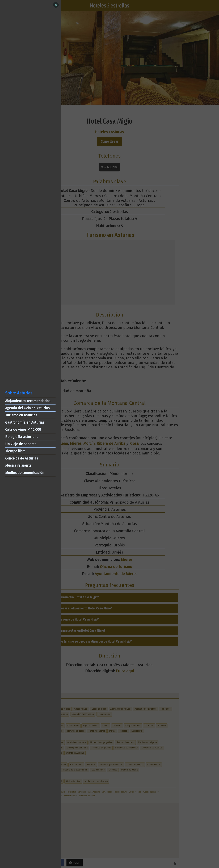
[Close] (56, 5)
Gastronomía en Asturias (25, 422)
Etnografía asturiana (22, 437)
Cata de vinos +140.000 (23, 429)
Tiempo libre (15, 451)
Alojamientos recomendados (28, 401)
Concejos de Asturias (22, 458)
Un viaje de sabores (21, 444)
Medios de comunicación (25, 473)
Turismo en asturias (21, 415)
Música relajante (18, 465)
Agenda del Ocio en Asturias (27, 408)
